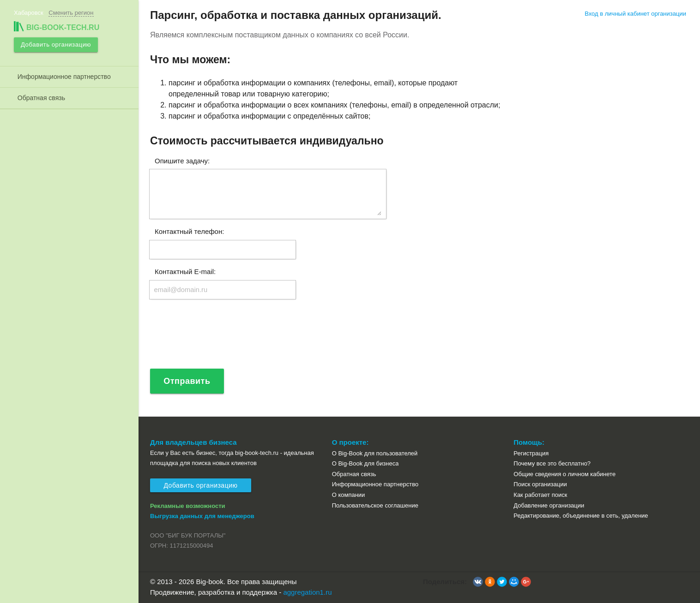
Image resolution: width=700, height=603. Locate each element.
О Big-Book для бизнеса (365, 464)
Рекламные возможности (188, 506)
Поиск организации (540, 485)
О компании (349, 495)
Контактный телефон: (189, 231)
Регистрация (531, 453)
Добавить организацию (55, 44)
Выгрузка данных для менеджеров (202, 516)
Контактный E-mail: (185, 272)
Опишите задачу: (182, 160)
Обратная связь (39, 97)
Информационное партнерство (62, 76)
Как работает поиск (540, 495)
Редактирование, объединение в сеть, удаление (581, 516)
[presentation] (219, 338)
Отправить (187, 381)
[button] (478, 582)
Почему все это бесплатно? (552, 464)
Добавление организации (549, 505)
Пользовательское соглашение (375, 505)
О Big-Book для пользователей (375, 453)
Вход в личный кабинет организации (635, 14)
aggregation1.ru (307, 592)
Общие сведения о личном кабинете (564, 474)
